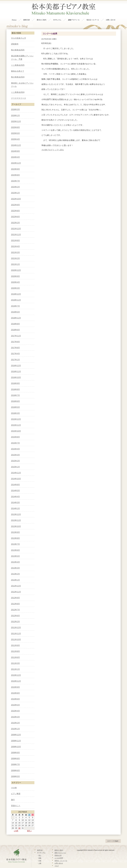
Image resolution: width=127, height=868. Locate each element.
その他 (44, 145)
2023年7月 (16, 176)
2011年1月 (16, 664)
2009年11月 (16, 736)
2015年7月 (16, 438)
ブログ (57, 861)
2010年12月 (16, 670)
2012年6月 (16, 611)
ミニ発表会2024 (18, 87)
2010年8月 (16, 688)
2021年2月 (16, 254)
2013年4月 (16, 557)
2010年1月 (16, 724)
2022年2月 (16, 218)
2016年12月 (16, 361)
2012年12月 (16, 581)
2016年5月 (16, 403)
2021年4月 (16, 242)
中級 (40, 856)
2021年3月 (16, 248)
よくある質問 (59, 853)
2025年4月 (16, 135)
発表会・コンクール (61, 856)
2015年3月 (16, 450)
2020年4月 (16, 277)
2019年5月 (16, 307)
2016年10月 (16, 373)
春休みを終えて (18, 66)
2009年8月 (16, 754)
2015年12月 (16, 414)
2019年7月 (16, 301)
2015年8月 (16, 432)
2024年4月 (16, 152)
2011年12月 (16, 623)
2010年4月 (16, 706)
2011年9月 (16, 641)
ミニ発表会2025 (18, 60)
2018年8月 (16, 319)
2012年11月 (16, 587)
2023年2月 (16, 182)
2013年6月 (16, 545)
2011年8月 (16, 647)
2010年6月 (16, 694)
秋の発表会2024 (18, 72)
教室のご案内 (59, 845)
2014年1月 (16, 504)
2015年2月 (16, 456)
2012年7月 (16, 605)
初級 (40, 853)
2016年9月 (16, 379)
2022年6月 (16, 212)
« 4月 (16, 826)
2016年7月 (16, 391)
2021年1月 (16, 260)
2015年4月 (16, 444)
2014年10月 (16, 474)
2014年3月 (16, 498)
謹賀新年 (15, 39)
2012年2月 (16, 617)
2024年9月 (16, 146)
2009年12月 (16, 730)
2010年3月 (16, 712)
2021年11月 (16, 230)
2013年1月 (16, 575)
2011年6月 (16, 653)
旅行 (13, 795)
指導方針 (40, 845)
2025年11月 (16, 117)
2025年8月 (16, 123)
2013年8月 (16, 533)
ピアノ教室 (16, 789)
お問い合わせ (59, 858)
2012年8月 (16, 599)
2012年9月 (16, 593)
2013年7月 (16, 540)
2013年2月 (16, 569)
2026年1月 (16, 111)
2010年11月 (16, 676)
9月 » (29, 826)
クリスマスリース (19, 93)
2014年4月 (16, 492)
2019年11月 (16, 295)
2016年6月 (16, 397)
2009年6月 (16, 766)
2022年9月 (16, 200)
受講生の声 (58, 851)
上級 (40, 858)
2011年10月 (16, 635)
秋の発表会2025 (18, 45)
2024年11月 (16, 141)
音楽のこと (16, 801)
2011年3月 (16, 659)
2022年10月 (16, 194)
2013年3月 (16, 563)
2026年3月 (16, 105)
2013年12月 (16, 510)
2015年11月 (16, 420)
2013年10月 (16, 522)
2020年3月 (16, 283)
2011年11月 (16, 629)
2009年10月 (16, 742)
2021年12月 (16, 224)
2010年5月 (16, 700)
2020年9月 (16, 272)
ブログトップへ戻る (55, 145)
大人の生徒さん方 (19, 33)
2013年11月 (16, 516)
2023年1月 (16, 188)
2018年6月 (16, 325)
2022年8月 (16, 206)
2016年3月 (16, 408)
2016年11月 (16, 367)
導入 (40, 851)
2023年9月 (16, 164)
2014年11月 (16, 468)
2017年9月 (16, 337)
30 (19, 823)
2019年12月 (16, 289)
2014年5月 (16, 486)
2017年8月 (16, 343)
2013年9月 (16, 528)
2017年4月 (16, 349)
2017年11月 (16, 331)
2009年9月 (16, 748)
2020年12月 (16, 266)
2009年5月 (16, 772)
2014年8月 (16, 480)
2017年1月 (16, 355)
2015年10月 (16, 426)
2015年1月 (16, 462)
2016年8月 (16, 385)
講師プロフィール (60, 848)
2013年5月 (16, 551)
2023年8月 (16, 170)
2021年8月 (16, 236)
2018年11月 (16, 313)
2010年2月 (16, 718)
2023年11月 (16, 158)
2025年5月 (16, 129)
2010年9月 (16, 682)
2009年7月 (16, 760)
